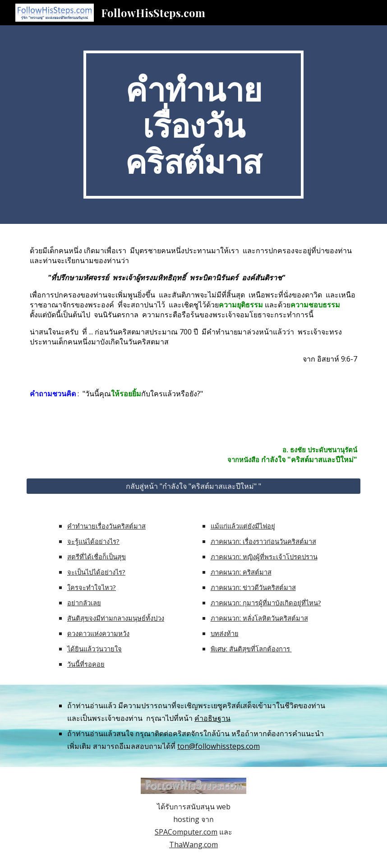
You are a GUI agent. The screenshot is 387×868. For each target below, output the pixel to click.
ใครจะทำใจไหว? (92, 587)
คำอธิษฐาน (212, 718)
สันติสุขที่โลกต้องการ (260, 649)
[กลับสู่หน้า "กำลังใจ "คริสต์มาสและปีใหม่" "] (194, 486)
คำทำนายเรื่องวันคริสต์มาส (106, 526)
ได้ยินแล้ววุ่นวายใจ (94, 649)
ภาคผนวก (225, 541)
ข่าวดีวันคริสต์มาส (269, 587)
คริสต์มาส (257, 572)
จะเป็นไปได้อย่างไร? (96, 572)
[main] (194, 125)
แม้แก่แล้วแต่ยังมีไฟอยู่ (243, 526)
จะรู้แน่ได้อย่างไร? (93, 541)
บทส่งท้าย (225, 633)
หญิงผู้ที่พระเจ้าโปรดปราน (280, 557)
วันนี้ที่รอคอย (86, 664)
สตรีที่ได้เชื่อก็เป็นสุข (97, 557)
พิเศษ (218, 649)
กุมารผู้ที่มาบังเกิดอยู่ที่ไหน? (282, 603)
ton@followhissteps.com (219, 746)
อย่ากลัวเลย (84, 603)
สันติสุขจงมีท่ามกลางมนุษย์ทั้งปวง (116, 618)
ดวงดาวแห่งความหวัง (98, 633)
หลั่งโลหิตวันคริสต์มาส (275, 618)
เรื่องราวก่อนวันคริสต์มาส (279, 541)
